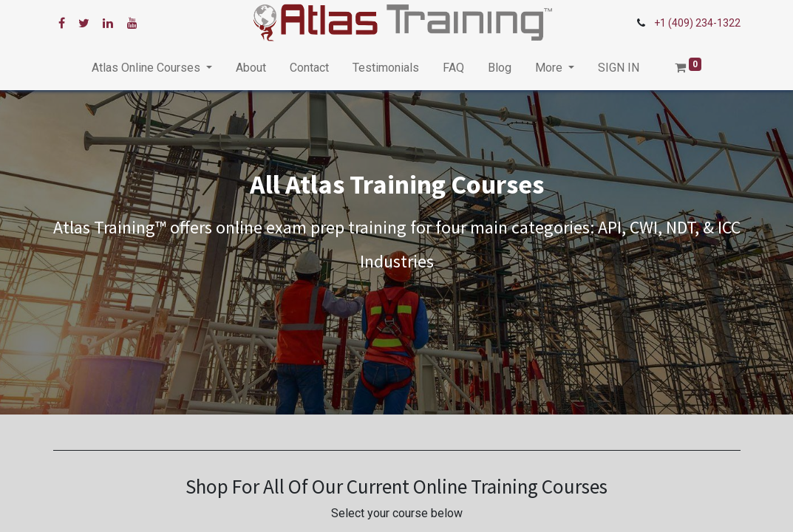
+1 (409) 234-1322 (697, 23)
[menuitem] (251, 68)
